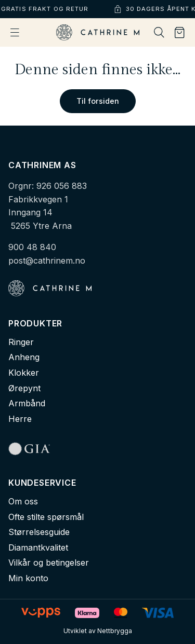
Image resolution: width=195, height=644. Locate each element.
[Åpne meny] (15, 32)
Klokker (24, 373)
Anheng (24, 357)
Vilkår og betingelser (49, 563)
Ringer (21, 342)
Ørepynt (24, 388)
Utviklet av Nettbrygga (98, 631)
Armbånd (27, 403)
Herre (20, 419)
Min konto (28, 578)
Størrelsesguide (39, 532)
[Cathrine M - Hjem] (98, 32)
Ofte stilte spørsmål (46, 517)
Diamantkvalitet (38, 547)
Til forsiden (98, 101)
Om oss (23, 501)
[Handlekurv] (180, 33)
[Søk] (159, 32)
